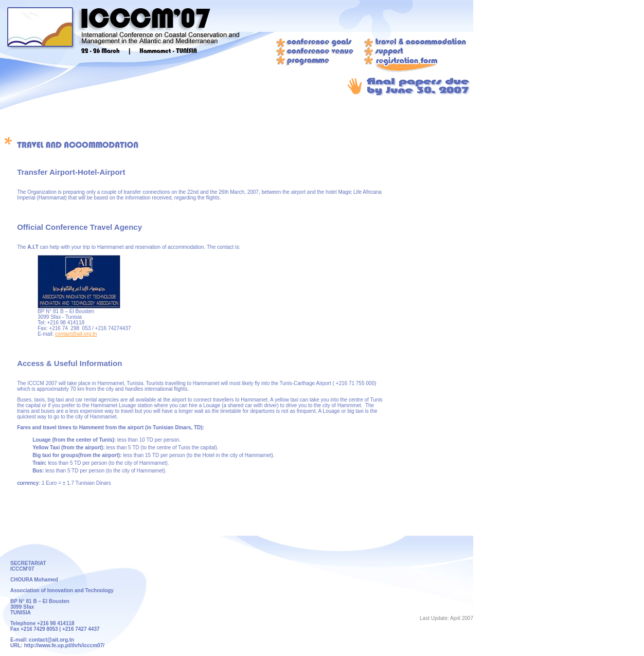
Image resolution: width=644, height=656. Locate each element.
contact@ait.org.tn (76, 334)
